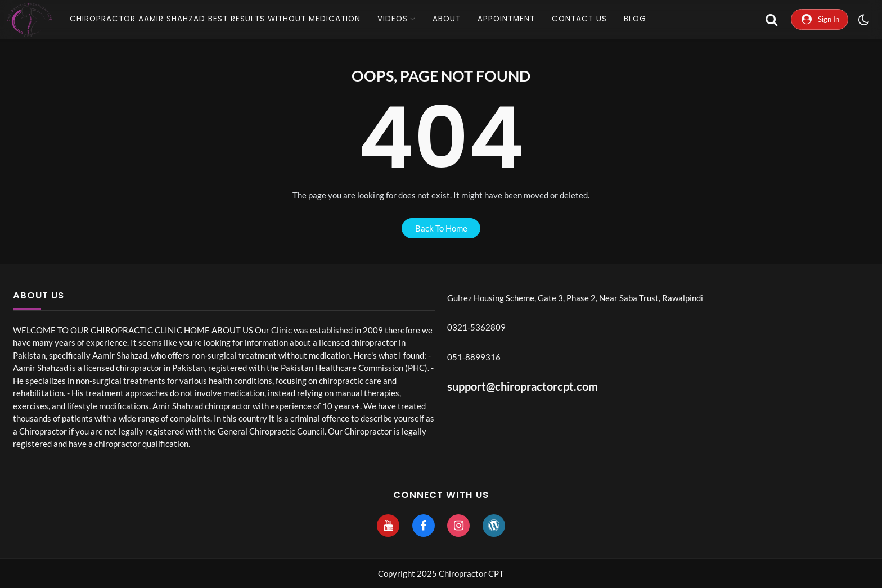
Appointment (506, 19)
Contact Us (579, 19)
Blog (635, 19)
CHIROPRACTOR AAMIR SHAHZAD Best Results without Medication (215, 19)
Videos (393, 19)
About (447, 19)
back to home (441, 228)
